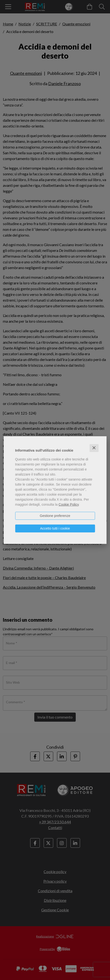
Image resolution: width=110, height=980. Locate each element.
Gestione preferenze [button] (55, 516)
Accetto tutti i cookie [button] (55, 528)
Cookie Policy (69, 504)
